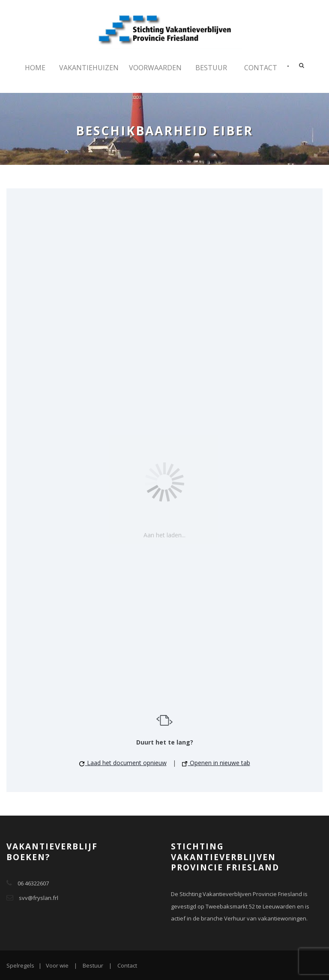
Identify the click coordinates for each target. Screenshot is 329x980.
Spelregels (20, 965)
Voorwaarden (155, 68)
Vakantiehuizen (89, 68)
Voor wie (57, 965)
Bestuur (211, 68)
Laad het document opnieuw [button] (123, 763)
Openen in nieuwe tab (216, 763)
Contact (261, 68)
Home (35, 68)
